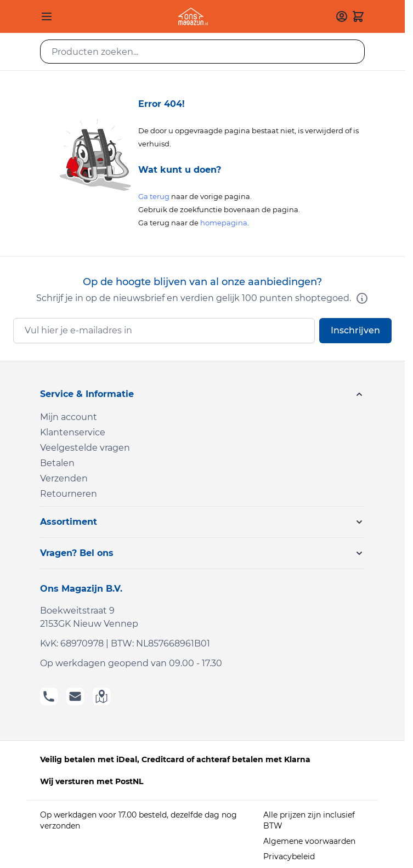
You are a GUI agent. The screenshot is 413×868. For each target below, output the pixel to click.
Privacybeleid (289, 856)
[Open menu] (47, 16)
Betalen (57, 463)
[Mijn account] (342, 16)
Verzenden (64, 478)
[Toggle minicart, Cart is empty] (358, 16)
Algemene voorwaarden (309, 841)
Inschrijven (355, 330)
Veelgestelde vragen (85, 448)
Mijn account (69, 417)
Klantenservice (73, 432)
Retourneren (69, 494)
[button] (202, 394)
